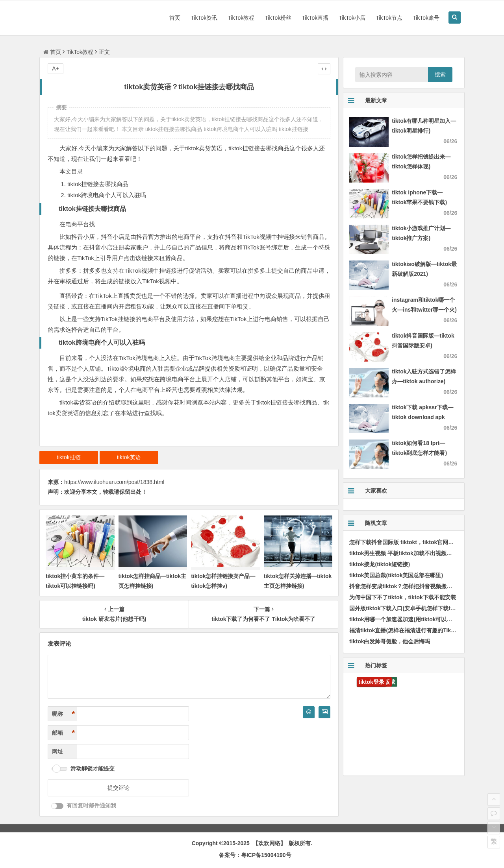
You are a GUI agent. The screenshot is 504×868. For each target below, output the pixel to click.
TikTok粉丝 (278, 18)
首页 (175, 18)
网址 (57, 752)
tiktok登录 (372, 682)
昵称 (63, 714)
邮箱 (63, 733)
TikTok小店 (352, 18)
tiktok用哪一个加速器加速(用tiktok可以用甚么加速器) (415, 619)
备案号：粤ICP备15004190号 (255, 855)
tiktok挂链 (69, 457)
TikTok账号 (426, 18)
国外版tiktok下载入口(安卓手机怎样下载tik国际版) (411, 608)
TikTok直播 (315, 18)
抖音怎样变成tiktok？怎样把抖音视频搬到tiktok (408, 586)
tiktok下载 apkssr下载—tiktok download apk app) (422, 417)
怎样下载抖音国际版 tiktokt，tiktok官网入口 (404, 542)
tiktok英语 (129, 457)
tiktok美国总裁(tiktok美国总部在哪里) (396, 575)
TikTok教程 (241, 18)
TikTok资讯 (204, 18)
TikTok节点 (389, 18)
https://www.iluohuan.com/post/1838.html (114, 482)
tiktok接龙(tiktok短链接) (380, 564)
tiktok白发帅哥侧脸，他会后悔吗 (390, 641)
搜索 (440, 74)
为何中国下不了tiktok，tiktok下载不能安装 (403, 597)
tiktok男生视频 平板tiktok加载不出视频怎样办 (406, 553)
